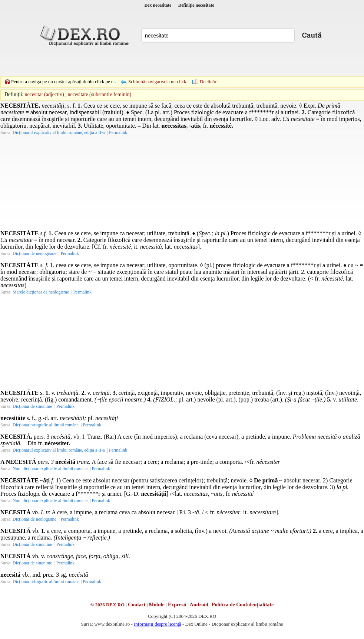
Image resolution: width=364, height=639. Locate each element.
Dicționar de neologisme (34, 253)
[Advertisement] (131, 61)
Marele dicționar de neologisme (41, 292)
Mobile (157, 605)
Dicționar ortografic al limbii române (46, 425)
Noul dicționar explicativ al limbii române (50, 469)
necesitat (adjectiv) (44, 94)
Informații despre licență (158, 624)
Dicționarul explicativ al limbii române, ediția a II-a (59, 132)
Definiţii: (14, 94)
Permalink (118, 132)
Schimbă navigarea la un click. (158, 81)
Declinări (209, 81)
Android (199, 605)
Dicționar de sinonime (32, 406)
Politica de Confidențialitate (243, 605)
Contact (137, 605)
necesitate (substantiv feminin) (99, 94)
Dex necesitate (158, 5)
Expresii (177, 605)
